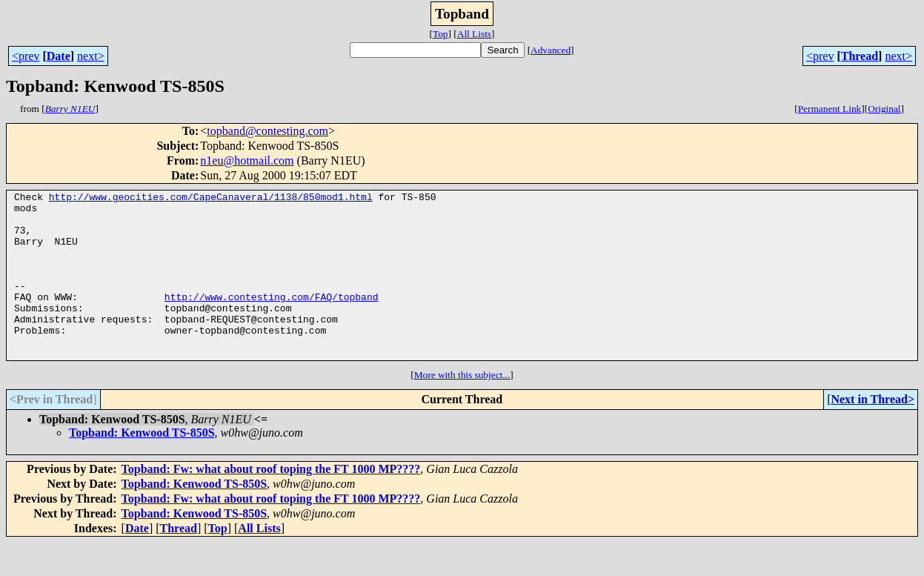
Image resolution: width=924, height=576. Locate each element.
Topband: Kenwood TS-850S (142, 466)
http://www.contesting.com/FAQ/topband (272, 319)
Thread (860, 56)
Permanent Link (830, 109)
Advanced (551, 50)
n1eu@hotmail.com (247, 160)
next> (91, 56)
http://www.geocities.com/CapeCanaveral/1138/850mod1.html (211, 199)
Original (884, 109)
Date (59, 56)
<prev (26, 56)
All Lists (474, 34)
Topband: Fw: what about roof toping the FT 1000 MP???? (271, 502)
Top (441, 34)
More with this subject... (462, 408)
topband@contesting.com (267, 131)
